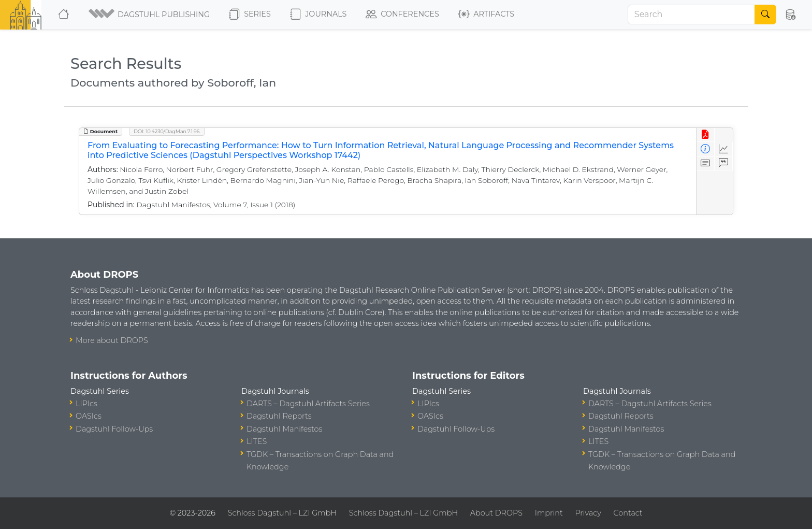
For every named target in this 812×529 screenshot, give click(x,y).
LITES (257, 441)
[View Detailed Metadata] (706, 149)
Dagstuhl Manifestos (284, 429)
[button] (150, 15)
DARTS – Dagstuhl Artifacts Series (308, 404)
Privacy (588, 513)
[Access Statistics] (724, 149)
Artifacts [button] (486, 15)
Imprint (549, 513)
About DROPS (496, 513)
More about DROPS (112, 340)
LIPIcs (86, 404)
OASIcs (89, 416)
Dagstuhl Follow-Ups (114, 429)
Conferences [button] (402, 15)
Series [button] (250, 15)
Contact (628, 513)
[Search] (691, 15)
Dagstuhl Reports (279, 416)
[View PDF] (706, 135)
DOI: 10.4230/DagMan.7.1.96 (167, 131)
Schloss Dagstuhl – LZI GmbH (282, 513)
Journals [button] (318, 15)
